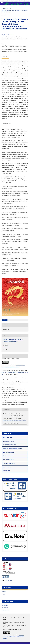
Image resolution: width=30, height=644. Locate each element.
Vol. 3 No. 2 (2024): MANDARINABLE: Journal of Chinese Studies (15, 11)
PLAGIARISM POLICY (9, 460)
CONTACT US (7, 471)
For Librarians (6, 610)
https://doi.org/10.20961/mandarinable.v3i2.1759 (14, 46)
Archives (9, 9)
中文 (3, 594)
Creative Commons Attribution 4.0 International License (13, 637)
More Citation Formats (11, 423)
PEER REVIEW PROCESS (10, 445)
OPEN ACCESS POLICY (9, 452)
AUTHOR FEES (7, 467)
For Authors (5, 608)
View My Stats (9, 581)
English (4, 592)
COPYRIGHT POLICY (8, 456)
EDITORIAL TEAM (8, 437)
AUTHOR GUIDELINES (9, 463)
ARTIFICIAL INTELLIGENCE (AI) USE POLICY (13, 449)
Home (3, 9)
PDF (5, 320)
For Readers (5, 605)
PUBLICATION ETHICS (9, 441)
